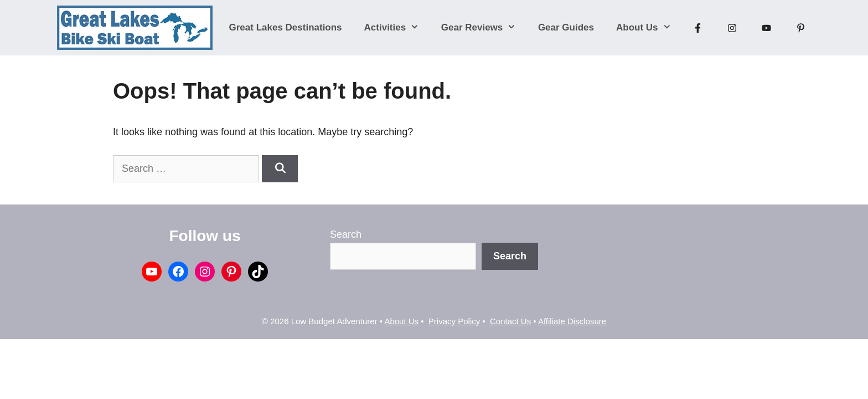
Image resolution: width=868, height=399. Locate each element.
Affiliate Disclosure (572, 321)
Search (346, 234)
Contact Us (510, 321)
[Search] (280, 169)
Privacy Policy (454, 321)
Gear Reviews (484, 28)
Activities (397, 28)
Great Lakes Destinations (286, 27)
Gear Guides (566, 27)
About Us (649, 28)
